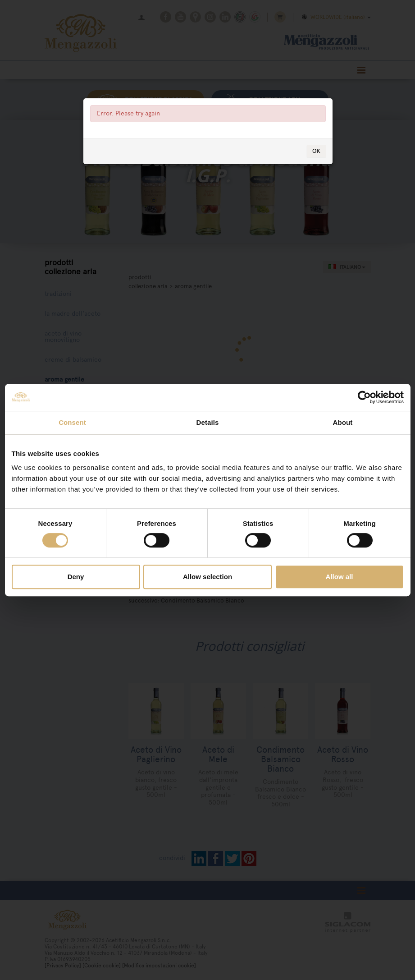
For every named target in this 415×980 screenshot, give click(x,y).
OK (316, 151)
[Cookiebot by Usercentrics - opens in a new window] (364, 397)
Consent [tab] (72, 422)
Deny (76, 577)
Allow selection (207, 577)
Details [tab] (208, 422)
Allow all (340, 577)
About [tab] (343, 422)
